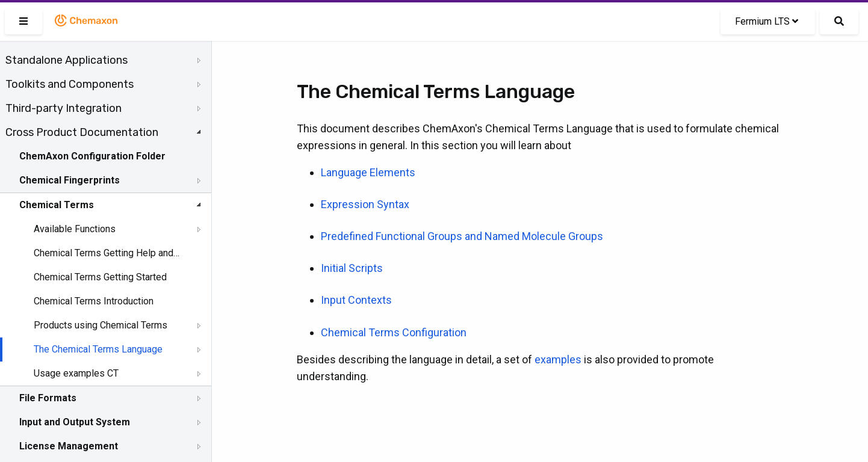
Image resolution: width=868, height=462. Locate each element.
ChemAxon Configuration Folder (92, 156)
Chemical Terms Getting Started (100, 277)
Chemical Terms (57, 205)
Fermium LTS (767, 21)
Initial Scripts (352, 268)
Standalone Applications (67, 60)
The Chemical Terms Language (98, 349)
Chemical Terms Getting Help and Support (107, 253)
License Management (69, 446)
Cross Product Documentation (82, 132)
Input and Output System (75, 422)
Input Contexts (356, 300)
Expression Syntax (365, 204)
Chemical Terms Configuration (394, 332)
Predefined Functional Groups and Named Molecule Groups (462, 236)
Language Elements (368, 172)
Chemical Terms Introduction (94, 301)
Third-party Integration (64, 108)
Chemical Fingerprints (70, 180)
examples (558, 359)
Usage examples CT (76, 373)
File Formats (48, 398)
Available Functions (75, 229)
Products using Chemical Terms (101, 325)
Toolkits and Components (70, 84)
